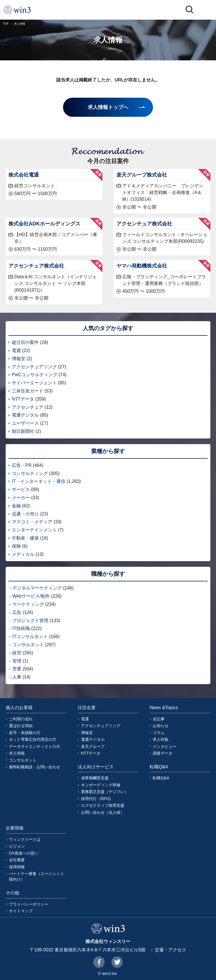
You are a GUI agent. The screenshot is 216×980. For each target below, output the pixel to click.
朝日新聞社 (23, 431)
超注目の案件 (25, 342)
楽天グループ (93, 746)
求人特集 (161, 739)
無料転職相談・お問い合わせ (35, 767)
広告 (17, 612)
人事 (17, 677)
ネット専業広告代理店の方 (33, 739)
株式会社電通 (24, 175)
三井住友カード (28, 391)
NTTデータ (23, 399)
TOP (6, 24)
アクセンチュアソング (34, 367)
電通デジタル (25, 415)
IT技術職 (21, 628)
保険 (16, 546)
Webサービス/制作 (31, 596)
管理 (17, 661)
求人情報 (17, 753)
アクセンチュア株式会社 (144, 224)
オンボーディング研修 (101, 785)
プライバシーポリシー (29, 904)
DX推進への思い (24, 853)
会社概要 (17, 860)
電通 (16, 350)
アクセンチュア (28, 407)
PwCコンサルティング (35, 375)
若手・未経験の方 (25, 733)
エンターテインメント (34, 530)
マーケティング (28, 604)
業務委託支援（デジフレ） (105, 792)
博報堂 (19, 359)
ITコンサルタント (30, 637)
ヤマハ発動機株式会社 (142, 266)
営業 (17, 669)
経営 (17, 653)
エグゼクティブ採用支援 (103, 805)
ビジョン (17, 846)
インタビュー (165, 746)
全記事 (159, 719)
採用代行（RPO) (96, 799)
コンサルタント (28, 645)
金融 (16, 506)
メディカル (23, 554)
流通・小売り (25, 514)
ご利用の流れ (21, 719)
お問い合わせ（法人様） (103, 812)
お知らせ (161, 726)
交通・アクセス (170, 950)
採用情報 (17, 867)
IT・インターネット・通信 (39, 481)
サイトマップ (21, 911)
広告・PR (22, 465)
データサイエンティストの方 (35, 746)
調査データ (163, 753)
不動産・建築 (25, 538)
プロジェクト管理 (30, 621)
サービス (21, 489)
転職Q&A (161, 778)
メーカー (21, 498)
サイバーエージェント (34, 383)
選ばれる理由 (21, 726)
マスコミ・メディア (32, 522)
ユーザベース (25, 423)
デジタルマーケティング (37, 588)
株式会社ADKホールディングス (44, 224)
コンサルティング (30, 473)
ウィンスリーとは (25, 839)
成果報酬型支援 (95, 778)
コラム (159, 733)
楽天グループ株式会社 (142, 175)
